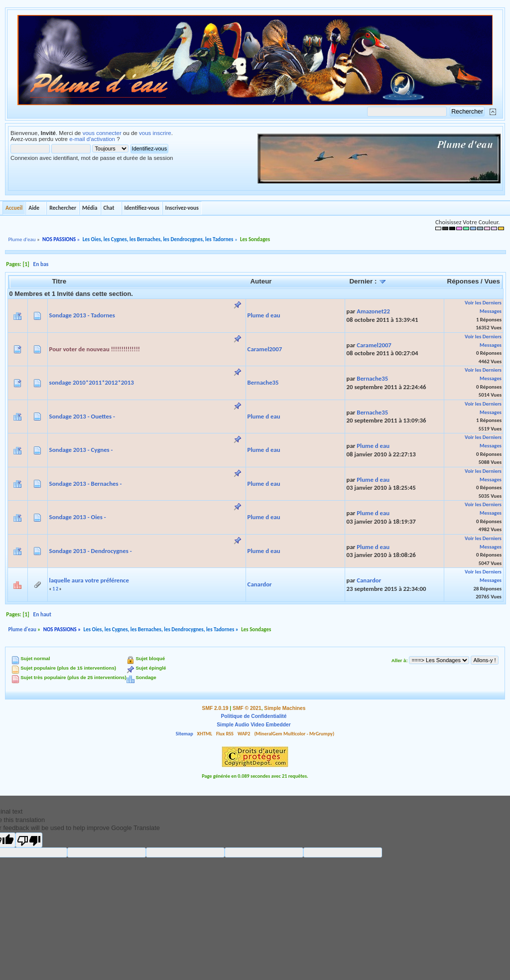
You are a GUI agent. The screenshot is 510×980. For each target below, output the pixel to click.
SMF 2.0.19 (215, 708)
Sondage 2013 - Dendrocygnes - (91, 551)
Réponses (463, 281)
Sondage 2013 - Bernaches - (86, 484)
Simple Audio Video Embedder (254, 725)
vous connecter (102, 133)
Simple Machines (285, 708)
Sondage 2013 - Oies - (78, 517)
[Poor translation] (29, 840)
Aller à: (400, 660)
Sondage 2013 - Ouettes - (82, 416)
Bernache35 (263, 382)
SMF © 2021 (247, 708)
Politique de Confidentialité (254, 716)
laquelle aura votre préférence (89, 580)
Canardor (260, 584)
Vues (492, 281)
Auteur (261, 281)
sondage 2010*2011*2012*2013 (92, 382)
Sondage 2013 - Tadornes (82, 315)
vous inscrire (155, 133)
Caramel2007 (265, 349)
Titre (59, 281)
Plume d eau (264, 315)
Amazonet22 (373, 311)
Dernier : (368, 281)
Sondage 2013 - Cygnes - (81, 450)
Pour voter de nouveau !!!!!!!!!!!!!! (95, 349)
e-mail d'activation (92, 139)
